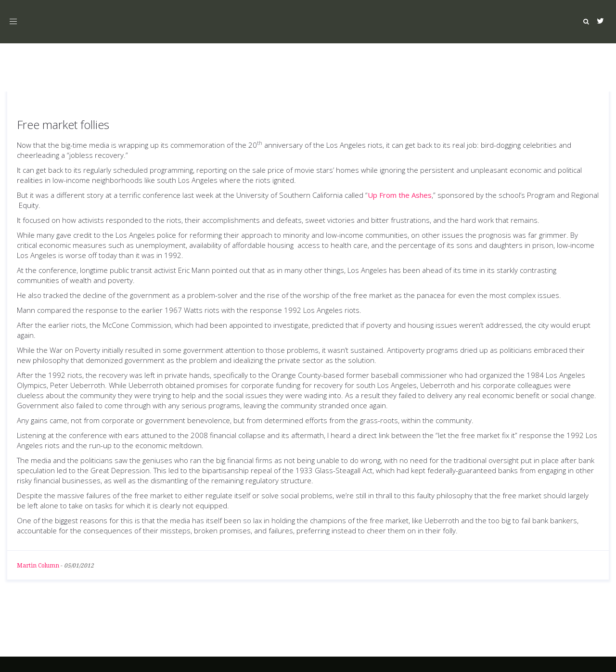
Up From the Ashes (400, 195)
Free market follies (63, 124)
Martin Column (38, 566)
